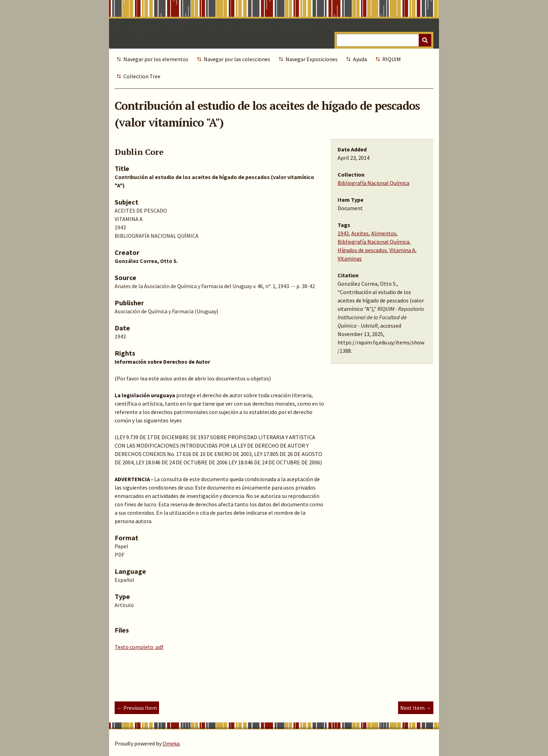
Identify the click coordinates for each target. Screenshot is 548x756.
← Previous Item (137, 708)
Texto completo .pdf (139, 647)
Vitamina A (402, 250)
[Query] (384, 40)
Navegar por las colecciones (237, 59)
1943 (343, 233)
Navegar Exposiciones (312, 59)
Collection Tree (142, 76)
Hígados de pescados (362, 250)
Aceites (360, 233)
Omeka (171, 743)
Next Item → (416, 708)
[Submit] (425, 40)
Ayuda (360, 59)
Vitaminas (350, 258)
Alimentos (384, 233)
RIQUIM (392, 59)
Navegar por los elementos (156, 59)
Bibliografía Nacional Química (373, 183)
